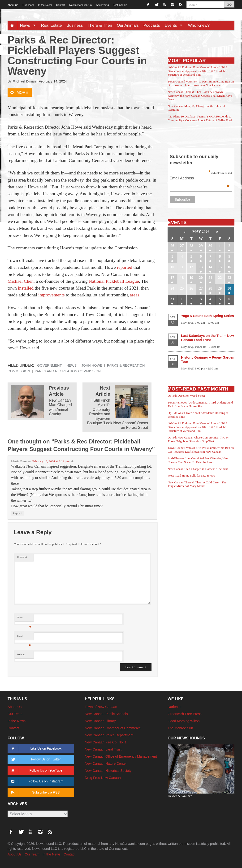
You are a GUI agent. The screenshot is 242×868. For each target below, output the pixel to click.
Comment (22, 557)
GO (229, 5)
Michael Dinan (24, 81)
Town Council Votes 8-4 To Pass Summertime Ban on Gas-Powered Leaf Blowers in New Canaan (201, 83)
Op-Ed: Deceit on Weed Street (186, 396)
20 (201, 278)
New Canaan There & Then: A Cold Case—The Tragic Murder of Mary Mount (197, 484)
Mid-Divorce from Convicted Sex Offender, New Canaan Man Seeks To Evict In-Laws (198, 460)
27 (182, 246)
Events (175, 25)
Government (49, 365)
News (29, 25)
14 (210, 267)
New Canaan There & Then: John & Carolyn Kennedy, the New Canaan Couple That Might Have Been (200, 95)
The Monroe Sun (180, 728)
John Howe (92, 365)
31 (172, 299)
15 (220, 267)
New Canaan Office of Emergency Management (121, 756)
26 (172, 246)
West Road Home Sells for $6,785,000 (191, 475)
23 (229, 278)
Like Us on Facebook (36, 749)
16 (229, 267)
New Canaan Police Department (109, 735)
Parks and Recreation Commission (68, 371)
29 (201, 246)
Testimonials (120, 5)
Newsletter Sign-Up (80, 5)
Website (21, 654)
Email (24, 637)
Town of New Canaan (101, 707)
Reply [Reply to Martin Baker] (17, 513)
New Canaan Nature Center (106, 764)
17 (172, 278)
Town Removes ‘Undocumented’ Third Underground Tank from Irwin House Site (200, 404)
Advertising (102, 5)
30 (210, 246)
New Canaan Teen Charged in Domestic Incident (198, 469)
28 (191, 246)
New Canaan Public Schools (106, 714)
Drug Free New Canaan (103, 778)
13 (201, 267)
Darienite (175, 707)
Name (24, 619)
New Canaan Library (100, 721)
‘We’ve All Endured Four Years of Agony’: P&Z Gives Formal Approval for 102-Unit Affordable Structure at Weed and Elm (198, 71)
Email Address (200, 179)
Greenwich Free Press (185, 714)
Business (75, 25)
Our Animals (128, 25)
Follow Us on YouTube (36, 770)
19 (191, 278)
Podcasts (152, 25)
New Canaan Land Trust (103, 749)
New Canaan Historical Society (108, 771)
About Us (13, 5)
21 (210, 278)
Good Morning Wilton (184, 721)
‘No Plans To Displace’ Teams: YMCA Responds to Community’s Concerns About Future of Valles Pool (200, 118)
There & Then (100, 25)
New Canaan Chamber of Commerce (113, 728)
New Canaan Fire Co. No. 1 (106, 742)
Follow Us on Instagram (37, 781)
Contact (60, 5)
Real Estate (52, 25)
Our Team (28, 5)
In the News (45, 5)
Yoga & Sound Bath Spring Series (207, 316)
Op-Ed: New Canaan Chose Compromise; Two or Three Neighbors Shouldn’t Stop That (198, 439)
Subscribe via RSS (35, 792)
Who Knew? (199, 25)
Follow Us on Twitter (35, 759)
